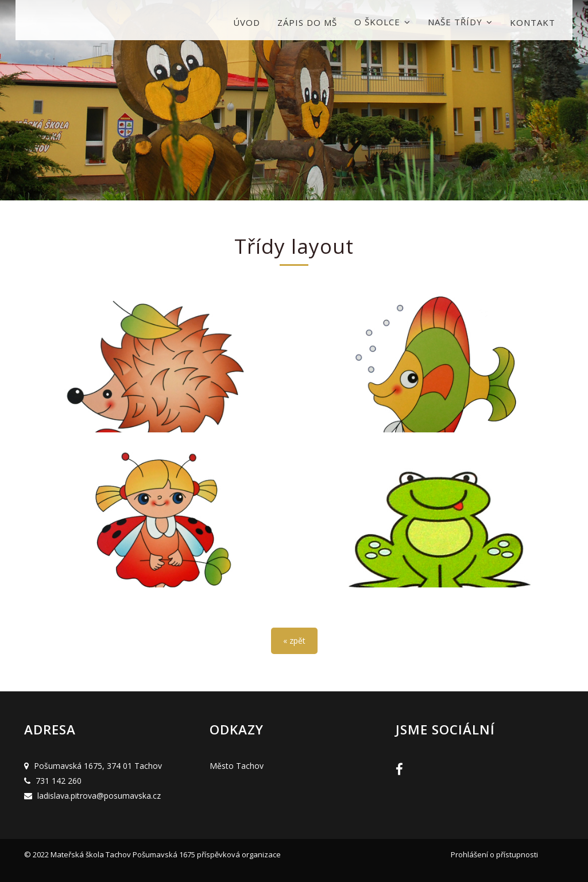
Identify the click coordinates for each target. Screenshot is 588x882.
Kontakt (533, 22)
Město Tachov (237, 766)
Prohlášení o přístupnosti (494, 854)
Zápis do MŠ (307, 22)
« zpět (294, 641)
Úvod (247, 22)
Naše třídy (460, 22)
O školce (382, 22)
